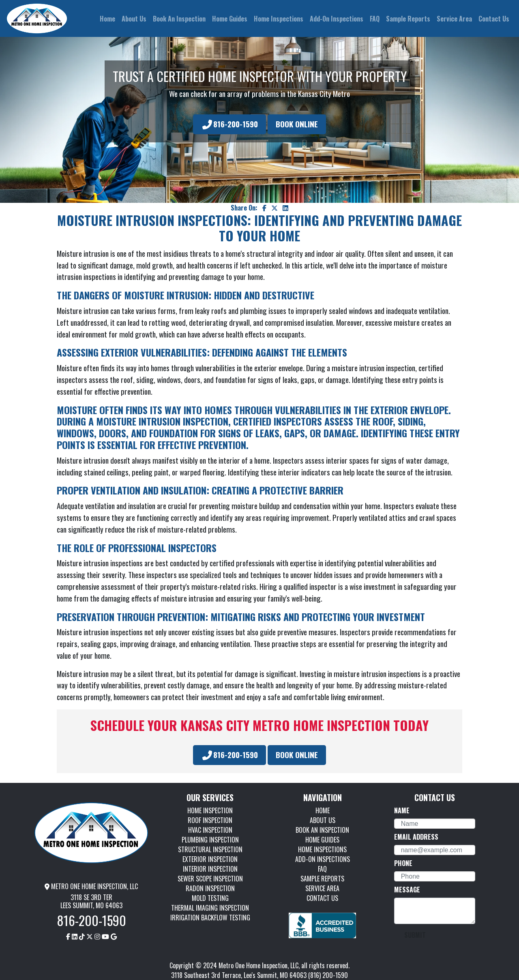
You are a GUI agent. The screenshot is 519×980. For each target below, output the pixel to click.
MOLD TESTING (210, 898)
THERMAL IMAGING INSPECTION (210, 908)
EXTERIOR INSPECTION (210, 859)
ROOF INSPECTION (210, 820)
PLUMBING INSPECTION (210, 840)
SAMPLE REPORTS (322, 879)
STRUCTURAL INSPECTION (210, 849)
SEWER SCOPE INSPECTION (210, 879)
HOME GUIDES (322, 840)
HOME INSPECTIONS (322, 849)
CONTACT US (322, 898)
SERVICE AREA (322, 888)
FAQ (322, 869)
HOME (323, 810)
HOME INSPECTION (210, 810)
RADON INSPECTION (210, 888)
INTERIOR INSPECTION (210, 869)
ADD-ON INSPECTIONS (323, 859)
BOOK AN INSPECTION (322, 830)
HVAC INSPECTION (210, 830)
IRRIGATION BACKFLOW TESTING (210, 918)
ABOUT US (323, 820)
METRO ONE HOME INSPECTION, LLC (91, 886)
